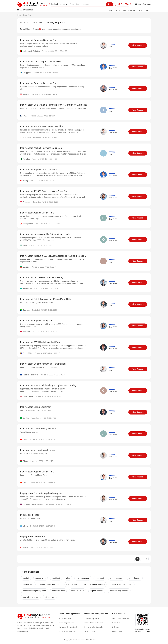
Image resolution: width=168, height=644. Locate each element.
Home (19, 15)
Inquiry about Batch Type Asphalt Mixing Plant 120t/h (46, 299)
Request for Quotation (92, 619)
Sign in (140, 4)
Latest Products (89, 631)
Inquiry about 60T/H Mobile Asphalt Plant (40, 342)
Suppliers (37, 22)
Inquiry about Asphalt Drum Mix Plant (38, 170)
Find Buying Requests (66, 623)
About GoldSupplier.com (121, 619)
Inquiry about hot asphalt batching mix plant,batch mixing (48, 385)
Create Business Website (67, 631)
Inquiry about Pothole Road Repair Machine (42, 126)
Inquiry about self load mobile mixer (38, 450)
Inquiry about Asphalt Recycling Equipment (41, 148)
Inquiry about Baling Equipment (36, 407)
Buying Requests (56, 22)
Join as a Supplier (65, 619)
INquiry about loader (30, 515)
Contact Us (116, 623)
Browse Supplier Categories (94, 627)
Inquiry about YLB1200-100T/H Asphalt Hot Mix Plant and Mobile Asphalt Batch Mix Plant (64, 256)
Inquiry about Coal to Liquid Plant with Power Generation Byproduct (53, 105)
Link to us (116, 627)
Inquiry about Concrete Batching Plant (39, 40)
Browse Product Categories (93, 623)
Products (24, 22)
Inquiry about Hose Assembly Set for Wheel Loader (45, 234)
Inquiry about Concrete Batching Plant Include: (43, 364)
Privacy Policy (117, 631)
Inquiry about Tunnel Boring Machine (38, 429)
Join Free (147, 4)
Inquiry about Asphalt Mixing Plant (37, 213)
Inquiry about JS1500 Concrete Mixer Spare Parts (45, 191)
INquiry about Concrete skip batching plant (41, 493)
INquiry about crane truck (33, 536)
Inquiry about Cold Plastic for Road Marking (42, 277)
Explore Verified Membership (68, 627)
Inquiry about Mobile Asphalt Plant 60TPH (41, 62)
